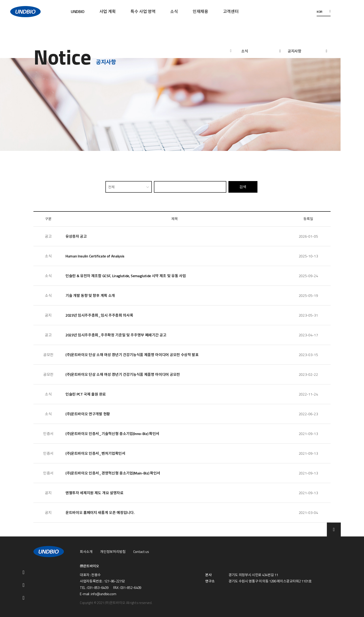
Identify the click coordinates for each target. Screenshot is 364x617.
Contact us (141, 552)
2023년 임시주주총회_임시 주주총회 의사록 (99, 315)
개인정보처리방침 (113, 552)
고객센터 (231, 11)
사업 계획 (107, 11)
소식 (174, 11)
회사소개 (86, 552)
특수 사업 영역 (143, 11)
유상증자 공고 (76, 236)
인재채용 (200, 11)
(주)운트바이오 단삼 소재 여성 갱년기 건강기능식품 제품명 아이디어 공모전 (123, 374)
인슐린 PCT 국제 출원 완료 (86, 394)
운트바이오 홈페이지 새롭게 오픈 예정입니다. (100, 513)
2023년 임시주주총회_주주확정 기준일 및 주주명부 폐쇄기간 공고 (116, 335)
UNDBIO (78, 11)
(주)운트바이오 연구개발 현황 (88, 414)
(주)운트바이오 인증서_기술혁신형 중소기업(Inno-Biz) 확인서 (112, 434)
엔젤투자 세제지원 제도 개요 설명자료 (94, 493)
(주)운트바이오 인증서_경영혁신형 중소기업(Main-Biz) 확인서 (113, 473)
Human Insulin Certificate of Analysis (95, 256)
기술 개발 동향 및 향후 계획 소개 (90, 296)
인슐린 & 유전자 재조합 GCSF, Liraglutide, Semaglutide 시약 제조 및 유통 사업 (126, 276)
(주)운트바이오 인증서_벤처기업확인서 (95, 453)
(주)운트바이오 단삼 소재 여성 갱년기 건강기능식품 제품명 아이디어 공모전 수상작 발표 (132, 355)
